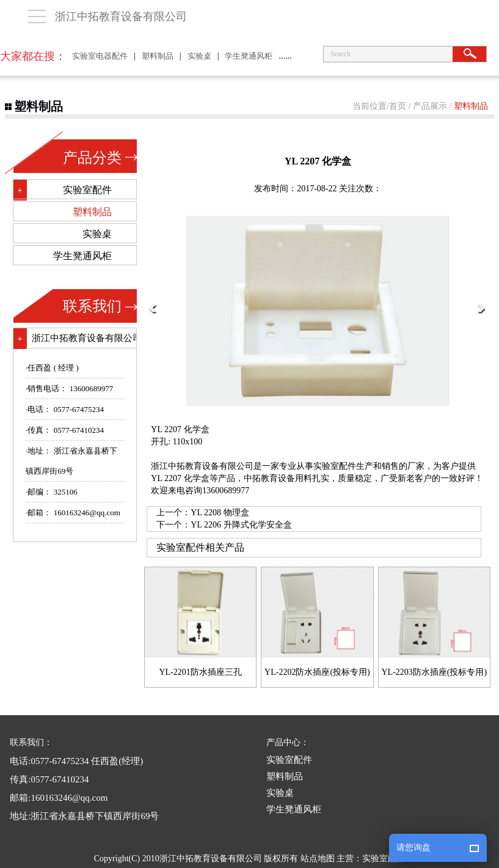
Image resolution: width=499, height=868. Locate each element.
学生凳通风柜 (249, 56)
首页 (398, 106)
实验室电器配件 (100, 56)
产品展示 (430, 106)
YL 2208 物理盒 (220, 513)
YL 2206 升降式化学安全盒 (241, 525)
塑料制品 (158, 56)
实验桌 (199, 56)
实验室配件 (87, 190)
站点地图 (318, 859)
